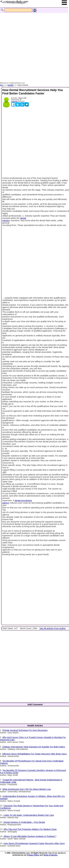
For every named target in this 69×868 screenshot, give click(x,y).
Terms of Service (50, 855)
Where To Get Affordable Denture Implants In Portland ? (30, 836)
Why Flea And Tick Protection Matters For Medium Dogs (30, 829)
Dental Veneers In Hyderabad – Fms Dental (24, 822)
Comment (14, 101)
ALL (2, 85)
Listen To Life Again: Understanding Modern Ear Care (29, 815)
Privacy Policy (33, 855)
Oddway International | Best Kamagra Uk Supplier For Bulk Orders (34, 747)
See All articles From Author (53, 628)
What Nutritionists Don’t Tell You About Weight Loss (27, 789)
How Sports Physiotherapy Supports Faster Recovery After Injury (34, 843)
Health (11, 85)
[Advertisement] (34, 44)
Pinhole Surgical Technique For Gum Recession (25, 730)
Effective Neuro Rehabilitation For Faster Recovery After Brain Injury (35, 754)
